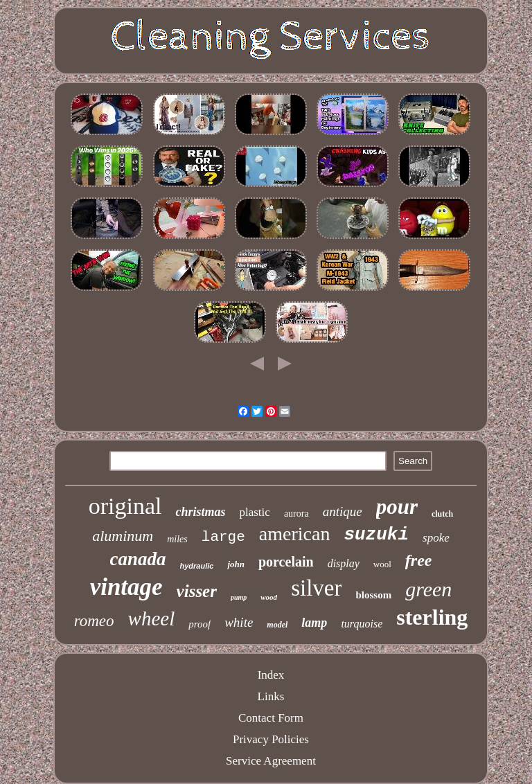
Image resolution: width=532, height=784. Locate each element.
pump (239, 597)
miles (177, 539)
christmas (200, 512)
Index (271, 675)
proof (199, 624)
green (428, 589)
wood (269, 597)
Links (271, 696)
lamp (314, 623)
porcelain (286, 562)
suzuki (376, 535)
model (277, 625)
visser (197, 591)
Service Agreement (271, 761)
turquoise (362, 624)
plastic (254, 512)
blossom (373, 595)
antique (343, 511)
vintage (126, 587)
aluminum (123, 536)
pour (397, 507)
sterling (432, 617)
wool (382, 564)
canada (138, 559)
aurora (296, 514)
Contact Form (271, 718)
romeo (94, 621)
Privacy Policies (271, 739)
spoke (436, 538)
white (239, 622)
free (419, 560)
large (223, 537)
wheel (152, 618)
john (236, 564)
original (125, 506)
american (295, 534)
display (344, 563)
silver (316, 588)
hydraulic (197, 566)
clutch (442, 514)
